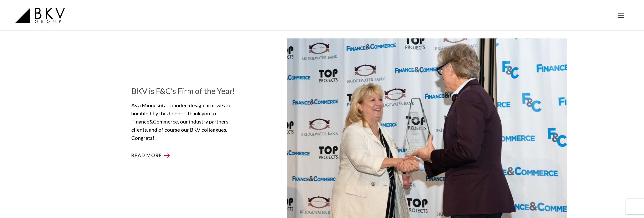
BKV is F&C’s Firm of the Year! (183, 91)
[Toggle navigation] (621, 15)
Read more (146, 155)
